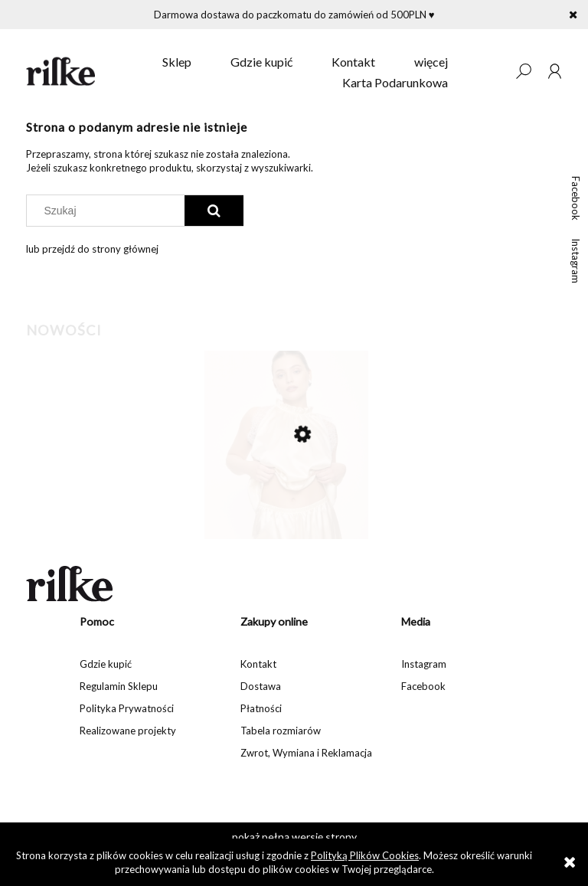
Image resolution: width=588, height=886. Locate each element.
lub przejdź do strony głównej (92, 249)
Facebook (576, 198)
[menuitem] (177, 62)
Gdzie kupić (106, 664)
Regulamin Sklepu (119, 686)
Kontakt (258, 664)
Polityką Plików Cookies (365, 855)
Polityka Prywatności (127, 708)
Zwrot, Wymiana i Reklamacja (306, 753)
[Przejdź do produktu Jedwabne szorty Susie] (286, 499)
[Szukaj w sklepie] (109, 211)
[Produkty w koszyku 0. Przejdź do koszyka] (492, 71)
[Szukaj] (214, 210)
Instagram (576, 261)
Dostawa (261, 686)
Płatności (261, 708)
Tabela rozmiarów (281, 731)
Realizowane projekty (128, 731)
